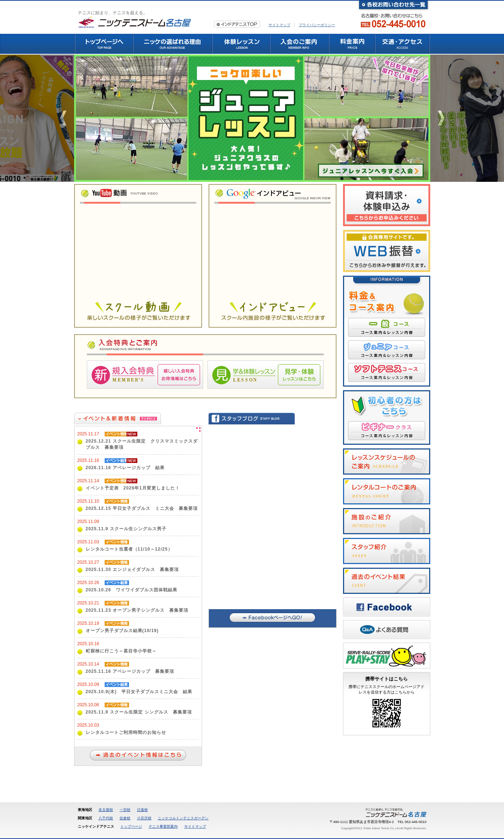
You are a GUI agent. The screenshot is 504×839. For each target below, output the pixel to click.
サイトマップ (279, 25)
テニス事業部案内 (163, 826)
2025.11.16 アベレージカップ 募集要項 (130, 671)
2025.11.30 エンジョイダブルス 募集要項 (132, 570)
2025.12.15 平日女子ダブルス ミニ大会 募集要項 (142, 508)
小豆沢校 (144, 818)
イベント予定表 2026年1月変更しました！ (133, 488)
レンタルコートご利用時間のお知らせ (126, 732)
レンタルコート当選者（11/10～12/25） (129, 549)
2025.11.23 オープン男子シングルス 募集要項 (137, 610)
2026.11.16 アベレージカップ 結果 (125, 468)
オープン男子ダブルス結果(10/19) (122, 631)
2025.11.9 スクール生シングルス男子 (126, 529)
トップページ (131, 826)
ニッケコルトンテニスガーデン (183, 818)
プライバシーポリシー (317, 25)
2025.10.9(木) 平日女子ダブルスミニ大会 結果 (139, 692)
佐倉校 (125, 818)
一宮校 (125, 810)
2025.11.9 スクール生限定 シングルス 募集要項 (139, 712)
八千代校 (106, 818)
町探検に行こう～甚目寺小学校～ (121, 651)
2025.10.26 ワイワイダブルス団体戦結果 (132, 590)
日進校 (142, 810)
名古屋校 (106, 810)
